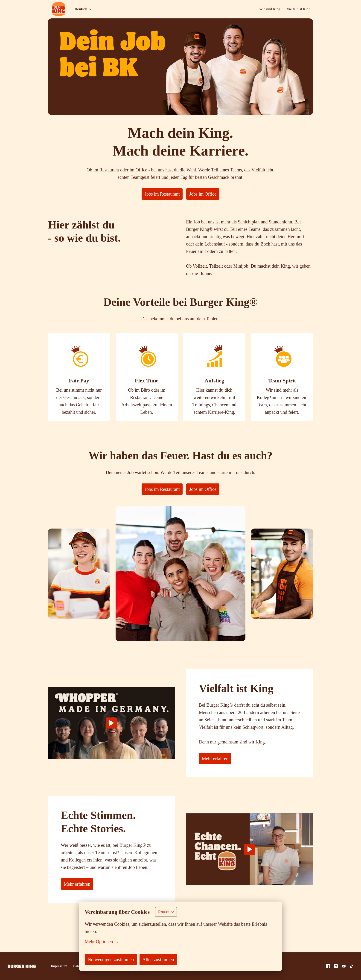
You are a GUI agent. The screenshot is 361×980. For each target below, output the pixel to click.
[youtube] (344, 966)
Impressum (60, 966)
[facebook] (328, 966)
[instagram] (336, 966)
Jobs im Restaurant (161, 194)
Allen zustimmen (164, 960)
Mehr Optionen (103, 942)
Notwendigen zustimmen (114, 960)
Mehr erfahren (217, 773)
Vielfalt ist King (298, 9)
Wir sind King (268, 9)
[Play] (111, 734)
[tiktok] (352, 966)
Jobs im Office (205, 194)
